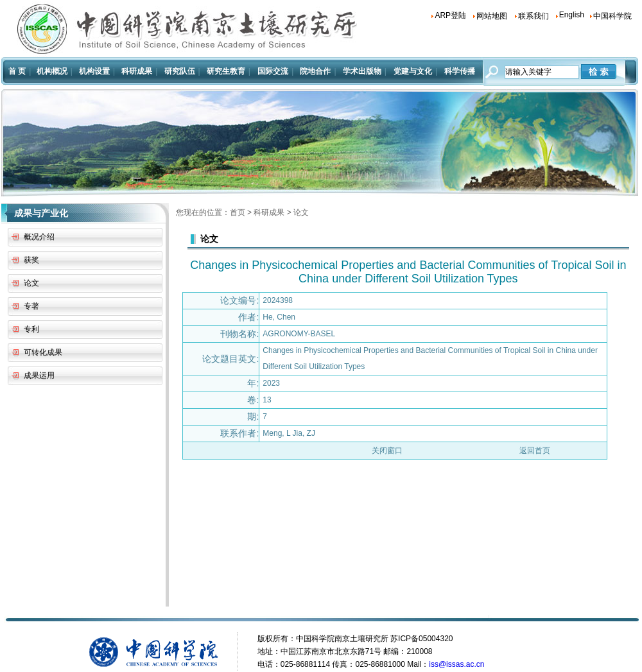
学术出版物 (362, 71)
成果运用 (39, 375)
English (572, 15)
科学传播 (460, 71)
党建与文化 (413, 71)
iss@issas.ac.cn (456, 664)
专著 (31, 306)
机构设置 (94, 71)
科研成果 (137, 71)
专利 (31, 329)
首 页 (17, 71)
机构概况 (52, 71)
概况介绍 (39, 237)
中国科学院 (612, 16)
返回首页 (535, 451)
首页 (238, 212)
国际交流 (273, 71)
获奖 (31, 260)
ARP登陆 (450, 15)
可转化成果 (43, 352)
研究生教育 (226, 71)
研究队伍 (180, 71)
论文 (31, 283)
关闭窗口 (387, 451)
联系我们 (534, 16)
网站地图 (492, 16)
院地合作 (315, 71)
